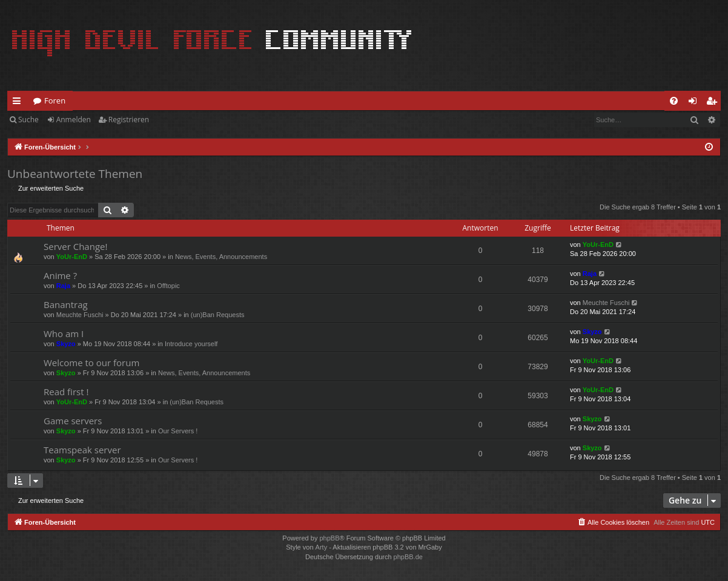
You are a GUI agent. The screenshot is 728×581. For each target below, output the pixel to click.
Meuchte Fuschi (80, 315)
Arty (322, 547)
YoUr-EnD (72, 257)
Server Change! (75, 246)
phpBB (329, 538)
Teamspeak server (82, 450)
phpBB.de (408, 557)
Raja (63, 286)
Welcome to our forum (91, 363)
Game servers (73, 421)
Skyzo (66, 344)
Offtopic (168, 286)
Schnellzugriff (19, 103)
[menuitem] (674, 101)
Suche (28, 120)
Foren (55, 100)
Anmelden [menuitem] (696, 103)
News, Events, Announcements (221, 257)
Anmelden (74, 120)
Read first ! (66, 392)
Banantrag (66, 304)
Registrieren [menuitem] (714, 103)
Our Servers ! (178, 431)
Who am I (64, 333)
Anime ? (60, 275)
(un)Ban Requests (218, 315)
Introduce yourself (191, 344)
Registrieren (129, 120)
